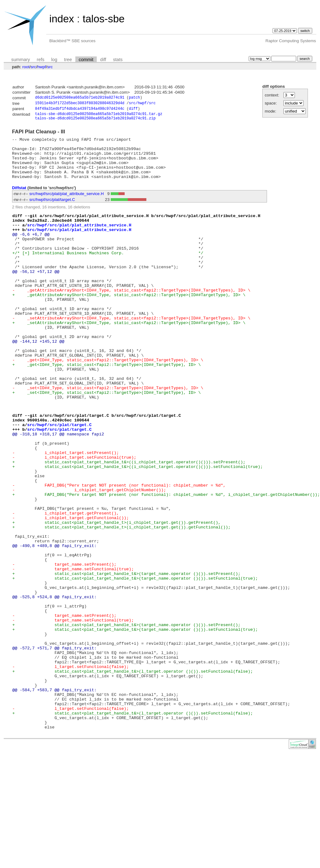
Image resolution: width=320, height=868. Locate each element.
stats (118, 60)
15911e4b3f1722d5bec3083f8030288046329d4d (80, 104)
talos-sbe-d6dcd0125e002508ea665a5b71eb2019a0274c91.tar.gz (99, 116)
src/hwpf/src (142, 104)
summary (20, 60)
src (33, 67)
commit (86, 60)
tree (68, 60)
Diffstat (19, 200)
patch (134, 98)
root (26, 67)
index (62, 19)
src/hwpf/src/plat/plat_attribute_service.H (67, 205)
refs (41, 60)
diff (103, 60)
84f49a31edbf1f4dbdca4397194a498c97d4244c (80, 110)
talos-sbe (103, 19)
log (54, 60)
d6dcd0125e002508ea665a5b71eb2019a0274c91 (80, 98)
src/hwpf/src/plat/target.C (52, 211)
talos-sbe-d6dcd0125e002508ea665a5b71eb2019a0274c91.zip (95, 121)
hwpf (42, 67)
